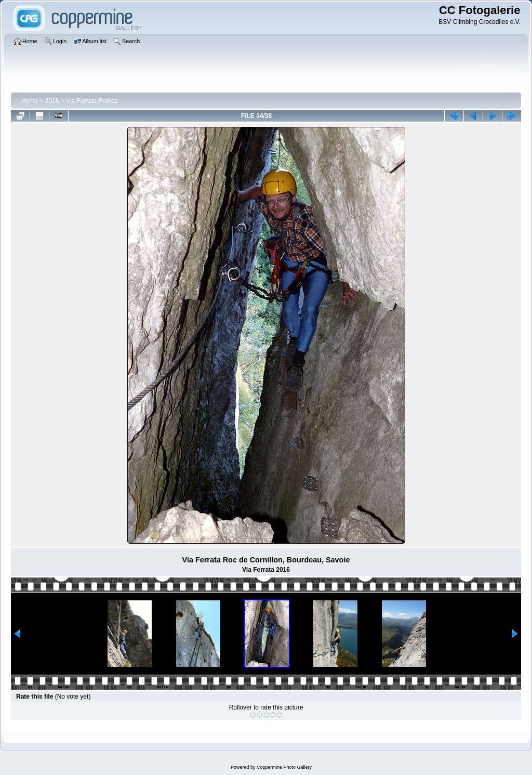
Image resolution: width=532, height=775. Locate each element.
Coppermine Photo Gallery (284, 767)
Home (30, 101)
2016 (52, 101)
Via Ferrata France (92, 101)
